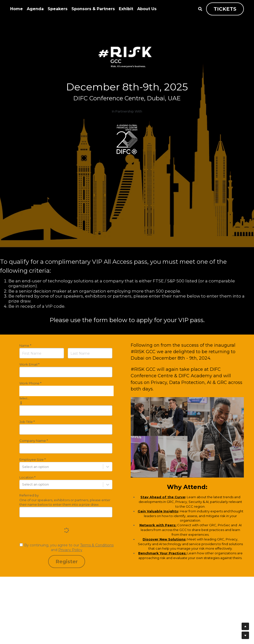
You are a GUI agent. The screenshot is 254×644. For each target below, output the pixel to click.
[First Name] (42, 353)
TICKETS (225, 9)
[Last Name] (90, 353)
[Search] (200, 9)
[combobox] (66, 391)
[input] (66, 372)
